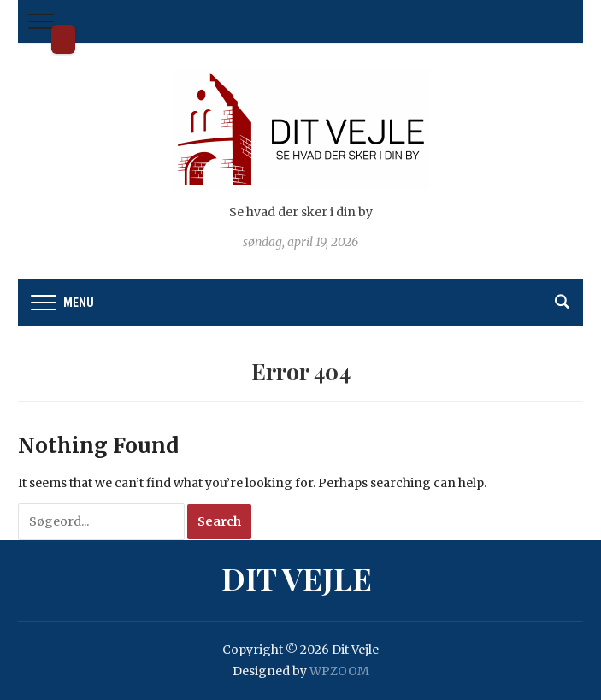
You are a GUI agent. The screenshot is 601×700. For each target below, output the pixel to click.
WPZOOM (339, 671)
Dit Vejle (63, 39)
